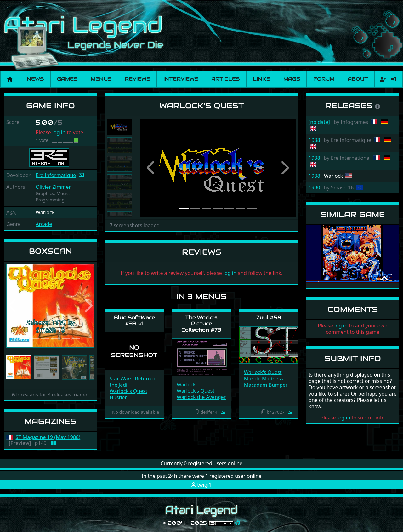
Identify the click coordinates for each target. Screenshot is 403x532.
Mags (292, 79)
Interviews (181, 79)
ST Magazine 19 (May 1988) (48, 437)
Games (67, 79)
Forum (324, 79)
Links (261, 79)
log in (59, 132)
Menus (101, 79)
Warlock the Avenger (201, 397)
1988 (314, 140)
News (35, 79)
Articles (225, 79)
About (358, 79)
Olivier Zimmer (53, 187)
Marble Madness (264, 379)
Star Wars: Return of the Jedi (133, 382)
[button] (13, 306)
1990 (314, 188)
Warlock (186, 385)
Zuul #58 (269, 318)
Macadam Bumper (266, 385)
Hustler (118, 397)
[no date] (319, 122)
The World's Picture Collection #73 (201, 324)
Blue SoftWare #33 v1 (134, 321)
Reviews (137, 79)
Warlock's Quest (128, 391)
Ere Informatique (56, 175)
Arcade (44, 224)
